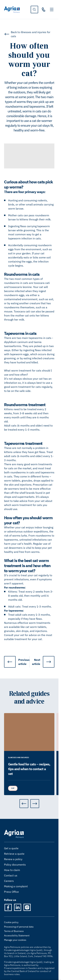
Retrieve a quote (14, 854)
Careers (9, 881)
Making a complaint (16, 886)
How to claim (12, 870)
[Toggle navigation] (52, 10)
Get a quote (11, 848)
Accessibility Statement (17, 936)
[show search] (34, 10)
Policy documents (15, 865)
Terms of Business (14, 931)
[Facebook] (8, 907)
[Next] (35, 804)
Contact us (11, 875)
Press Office (11, 892)
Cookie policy (11, 922)
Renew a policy (13, 859)
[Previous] (24, 804)
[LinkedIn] (18, 907)
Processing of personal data (19, 927)
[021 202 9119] (44, 10)
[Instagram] (27, 907)
